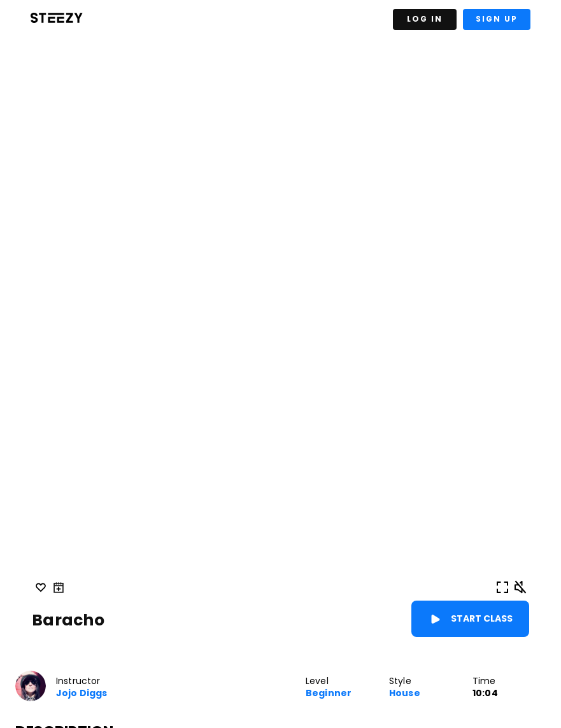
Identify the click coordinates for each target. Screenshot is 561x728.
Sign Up (497, 19)
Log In (425, 19)
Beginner (329, 693)
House (405, 693)
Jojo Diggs (82, 693)
